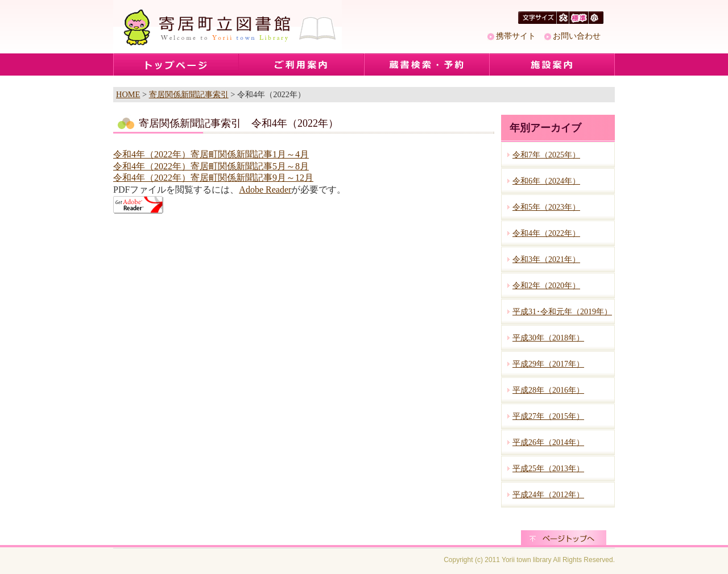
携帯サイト (516, 36)
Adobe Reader (265, 190)
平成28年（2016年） (548, 390)
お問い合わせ (577, 36)
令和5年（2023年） (546, 207)
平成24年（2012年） (548, 495)
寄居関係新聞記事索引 (189, 94)
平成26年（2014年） (548, 442)
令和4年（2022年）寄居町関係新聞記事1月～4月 (211, 154)
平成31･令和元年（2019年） (562, 312)
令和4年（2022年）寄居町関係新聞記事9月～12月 (213, 178)
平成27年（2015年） (548, 416)
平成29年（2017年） (548, 364)
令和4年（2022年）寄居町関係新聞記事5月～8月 (211, 166)
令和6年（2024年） (546, 181)
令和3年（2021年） (546, 259)
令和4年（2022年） (546, 233)
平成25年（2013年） (548, 469)
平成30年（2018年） (548, 338)
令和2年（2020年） (546, 286)
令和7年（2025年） (546, 155)
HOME (128, 94)
